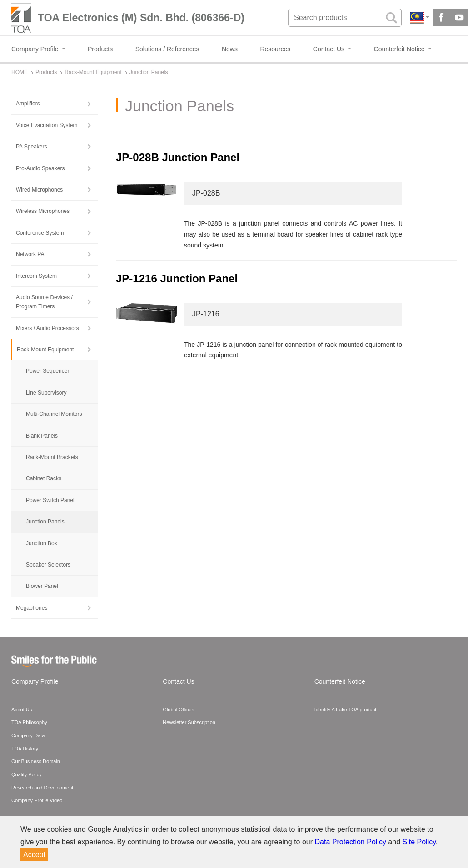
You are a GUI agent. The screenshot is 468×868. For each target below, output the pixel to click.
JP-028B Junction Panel (178, 157)
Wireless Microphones (43, 211)
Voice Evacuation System (47, 125)
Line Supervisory (46, 393)
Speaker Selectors (48, 565)
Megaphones (32, 608)
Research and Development (42, 788)
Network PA (30, 254)
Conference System (40, 233)
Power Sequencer (47, 371)
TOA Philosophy (29, 722)
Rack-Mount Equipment (45, 350)
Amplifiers (28, 104)
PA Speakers (31, 147)
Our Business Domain (36, 761)
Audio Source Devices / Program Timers (44, 302)
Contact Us (178, 681)
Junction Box (42, 543)
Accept (34, 855)
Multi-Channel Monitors (54, 414)
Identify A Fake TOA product (346, 710)
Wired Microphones (39, 190)
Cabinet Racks (44, 478)
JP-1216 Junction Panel (177, 279)
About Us (22, 710)
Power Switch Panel (50, 500)
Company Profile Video (37, 800)
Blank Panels (42, 436)
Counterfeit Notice (340, 681)
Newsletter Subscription (189, 722)
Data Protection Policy (351, 842)
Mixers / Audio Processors (47, 328)
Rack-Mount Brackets (52, 457)
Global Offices (178, 710)
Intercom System (36, 276)
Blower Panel (42, 586)
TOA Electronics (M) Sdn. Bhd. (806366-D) (141, 18)
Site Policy (419, 842)
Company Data (28, 735)
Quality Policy (27, 774)
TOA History (25, 749)
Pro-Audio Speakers (40, 168)
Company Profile (35, 681)
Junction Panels (45, 522)
